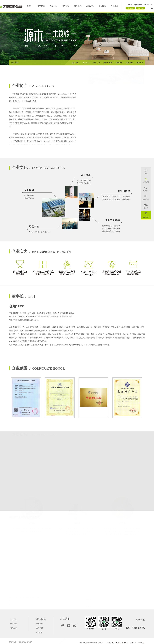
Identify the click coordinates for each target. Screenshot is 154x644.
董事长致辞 (108, 63)
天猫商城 (130, 8)
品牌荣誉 (119, 63)
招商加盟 (65, 6)
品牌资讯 (90, 6)
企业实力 (96, 63)
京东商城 (141, 8)
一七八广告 (141, 643)
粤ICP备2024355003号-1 (120, 643)
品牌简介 (76, 63)
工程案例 (114, 6)
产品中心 (53, 6)
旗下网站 (41, 619)
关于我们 (41, 6)
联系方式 (140, 63)
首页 (29, 6)
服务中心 (78, 6)
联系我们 (14, 628)
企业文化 (86, 63)
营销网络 (102, 6)
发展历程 (129, 63)
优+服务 (39, 632)
